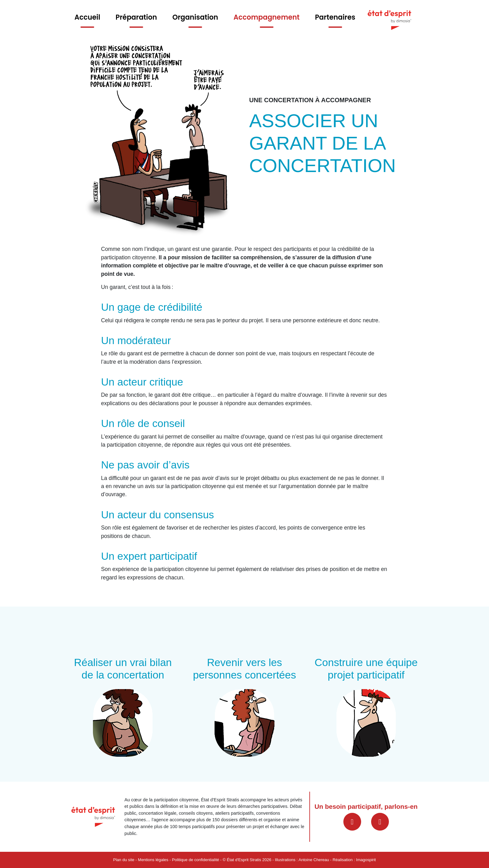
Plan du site (124, 860)
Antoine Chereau (314, 860)
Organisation (195, 17)
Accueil (87, 17)
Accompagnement (267, 17)
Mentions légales (153, 860)
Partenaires (335, 17)
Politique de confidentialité (195, 860)
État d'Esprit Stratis (244, 860)
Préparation (136, 17)
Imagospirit (366, 860)
